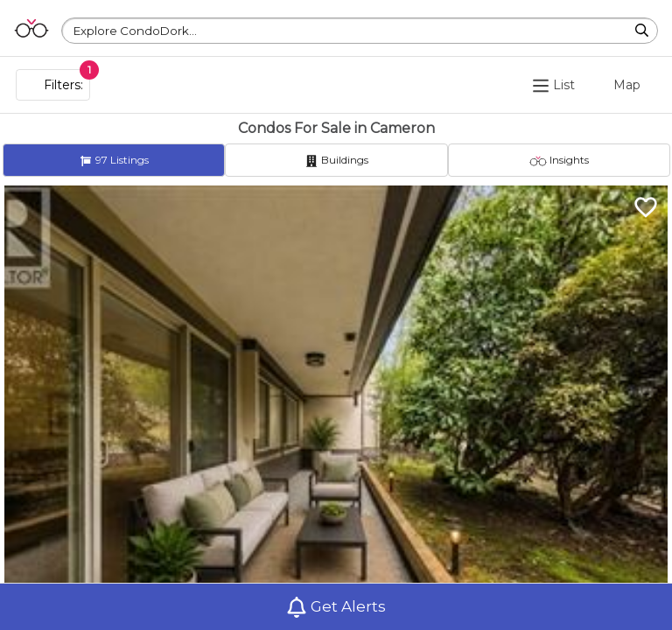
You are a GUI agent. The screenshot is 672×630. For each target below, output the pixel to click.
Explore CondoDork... (135, 31)
